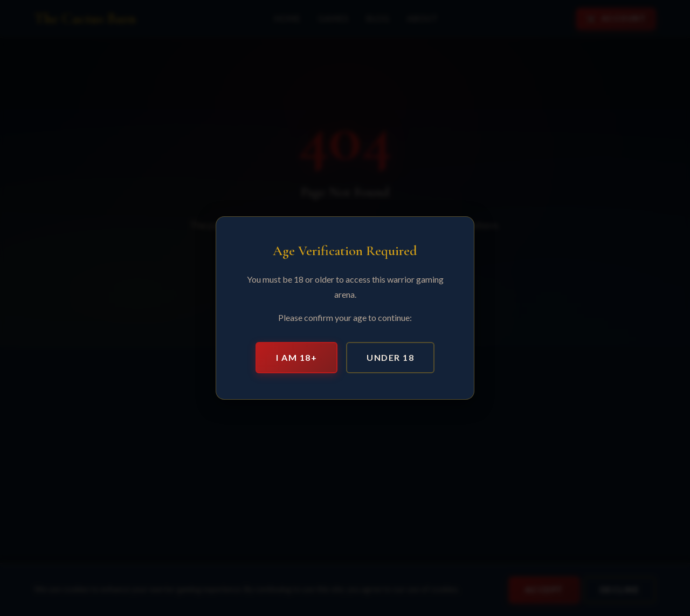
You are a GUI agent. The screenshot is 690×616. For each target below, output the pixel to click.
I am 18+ (296, 357)
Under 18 (390, 357)
